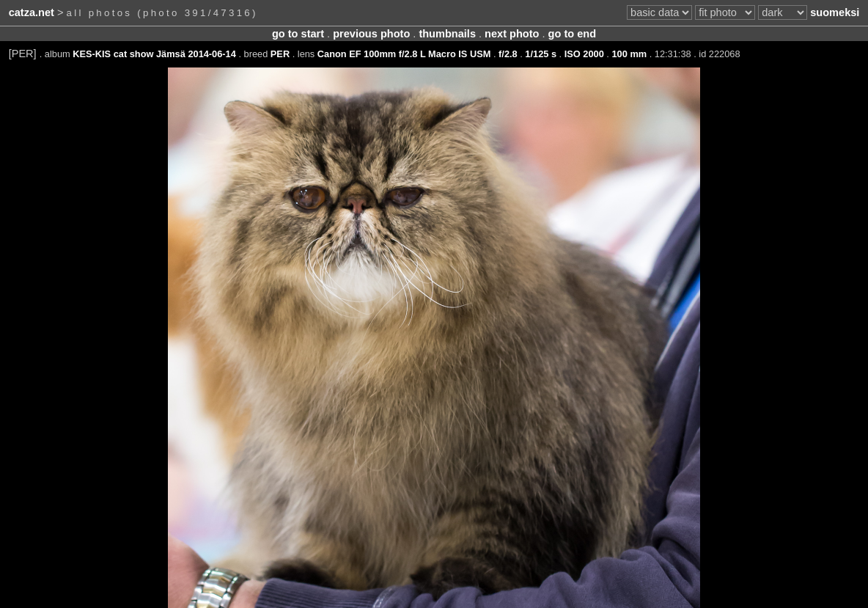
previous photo (371, 34)
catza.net (32, 12)
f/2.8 (508, 54)
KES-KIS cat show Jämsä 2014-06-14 (154, 54)
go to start (298, 34)
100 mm (629, 54)
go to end (572, 34)
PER (280, 54)
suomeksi (835, 12)
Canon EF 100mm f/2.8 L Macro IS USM (404, 54)
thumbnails (447, 34)
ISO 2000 (584, 54)
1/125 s (541, 54)
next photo (512, 34)
